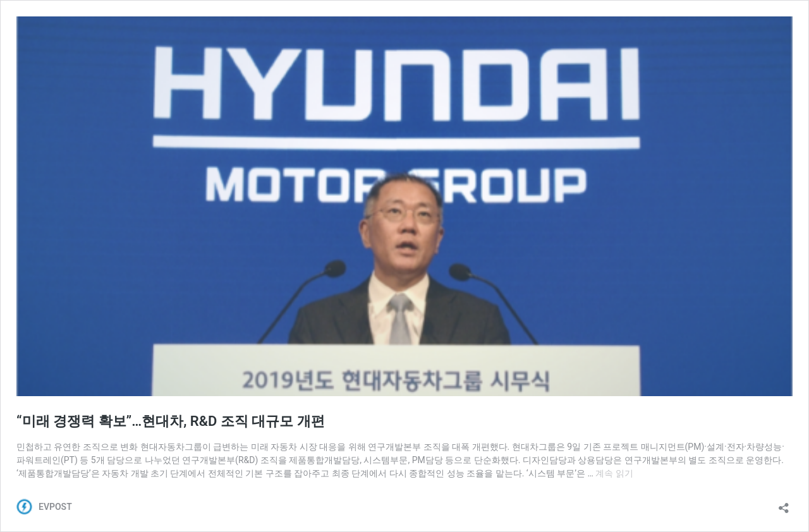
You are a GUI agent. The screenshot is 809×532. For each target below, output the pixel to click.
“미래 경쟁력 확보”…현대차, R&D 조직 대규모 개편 (171, 421)
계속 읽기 (614, 473)
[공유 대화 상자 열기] (784, 504)
